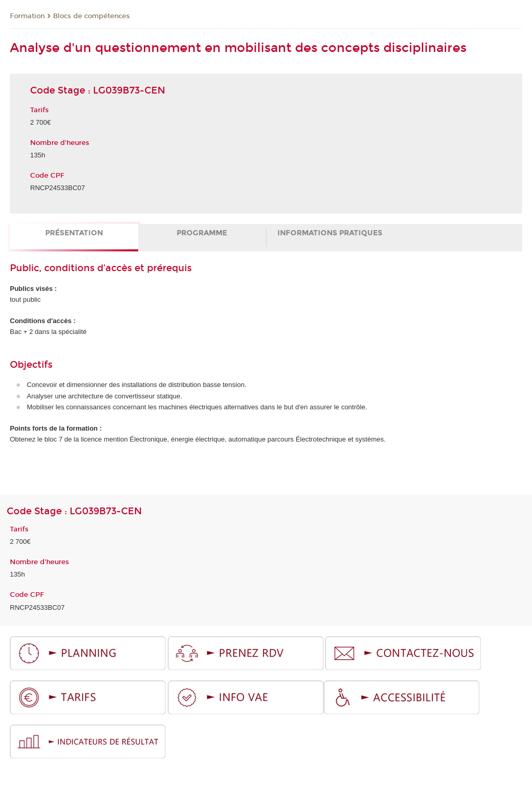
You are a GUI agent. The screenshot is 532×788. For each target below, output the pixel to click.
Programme (202, 233)
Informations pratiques (330, 233)
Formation (27, 16)
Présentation (74, 233)
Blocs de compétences (91, 16)
